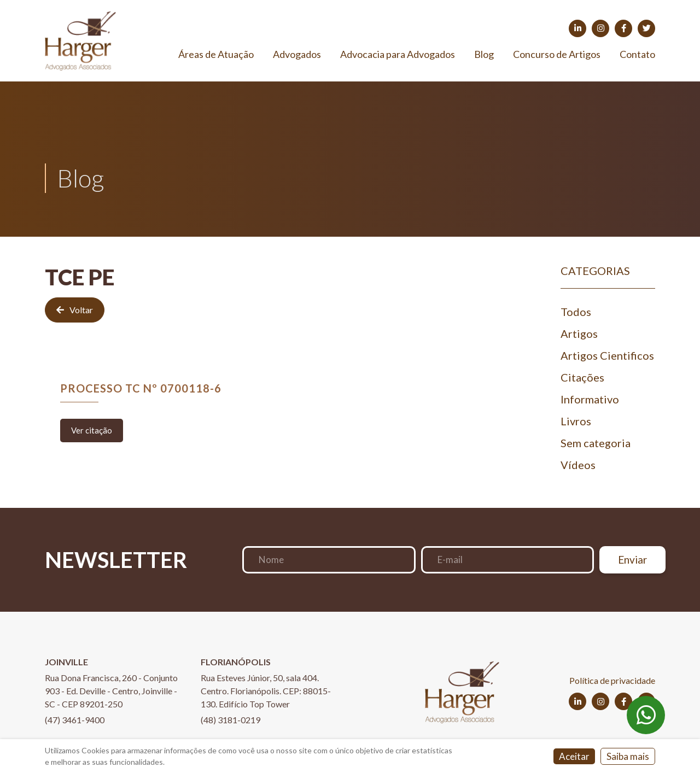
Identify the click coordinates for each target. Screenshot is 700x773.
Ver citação (92, 430)
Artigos (579, 333)
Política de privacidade (612, 680)
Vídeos (578, 465)
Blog (484, 54)
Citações (582, 377)
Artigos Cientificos (607, 355)
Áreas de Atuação (216, 54)
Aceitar (574, 756)
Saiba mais (628, 756)
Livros (576, 421)
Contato (637, 54)
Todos (576, 312)
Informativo (590, 399)
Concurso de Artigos (557, 54)
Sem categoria (596, 443)
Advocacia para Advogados (398, 54)
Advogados (297, 54)
